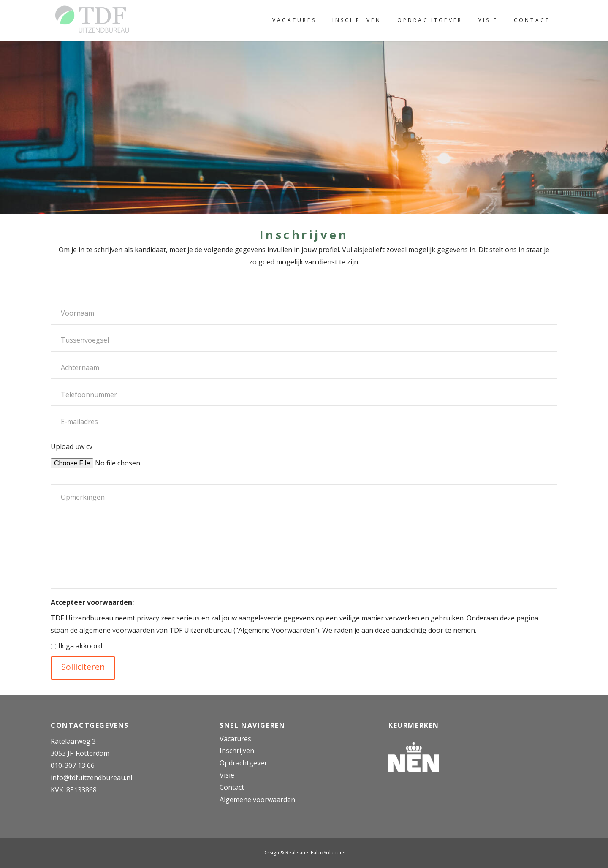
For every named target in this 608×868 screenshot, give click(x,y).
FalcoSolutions (328, 853)
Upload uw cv (115, 454)
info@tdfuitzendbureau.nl (91, 778)
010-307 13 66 (73, 765)
